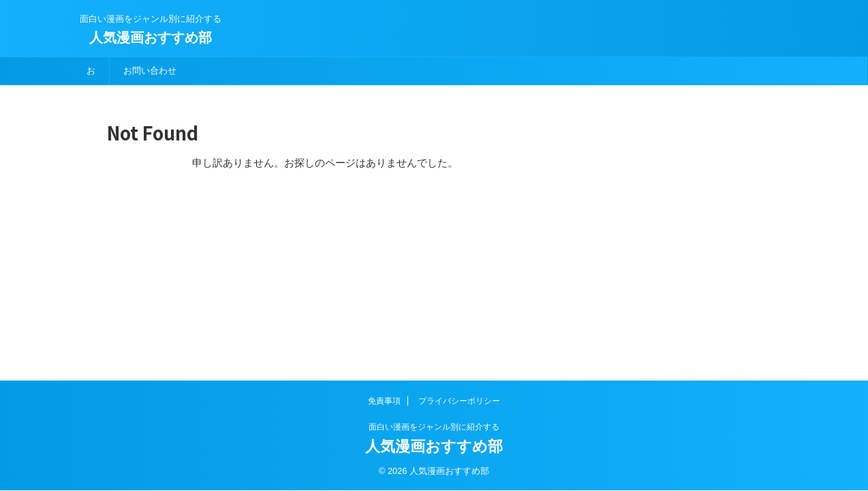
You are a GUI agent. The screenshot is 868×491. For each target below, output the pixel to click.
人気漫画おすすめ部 (151, 38)
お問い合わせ (150, 71)
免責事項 (384, 401)
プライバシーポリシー (459, 401)
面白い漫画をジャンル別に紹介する (434, 427)
